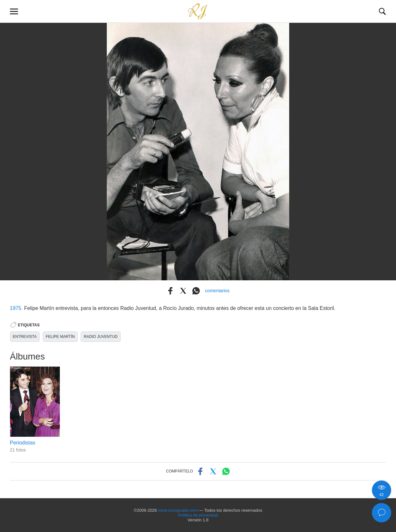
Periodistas (23, 443)
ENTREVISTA (25, 337)
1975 (16, 308)
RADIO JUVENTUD (101, 337)
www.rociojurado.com (178, 510)
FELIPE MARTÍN (60, 337)
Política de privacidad (198, 515)
